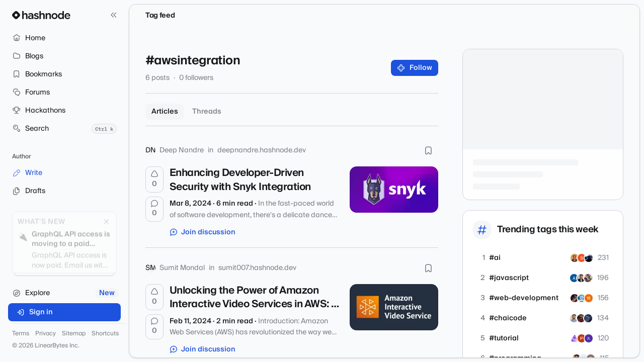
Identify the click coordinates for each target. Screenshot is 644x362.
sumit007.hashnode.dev (257, 268)
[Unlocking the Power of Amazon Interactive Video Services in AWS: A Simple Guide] (394, 307)
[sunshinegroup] (581, 278)
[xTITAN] (574, 278)
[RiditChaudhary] (581, 318)
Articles (165, 112)
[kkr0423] (589, 298)
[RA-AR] (588, 318)
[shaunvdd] (589, 258)
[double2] (588, 278)
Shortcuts (105, 334)
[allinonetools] (582, 298)
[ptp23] (582, 338)
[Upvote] (154, 179)
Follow (415, 68)
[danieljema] (589, 338)
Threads (207, 112)
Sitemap (74, 334)
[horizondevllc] (575, 338)
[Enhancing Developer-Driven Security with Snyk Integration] (394, 190)
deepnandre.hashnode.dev (262, 150)
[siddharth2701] (582, 258)
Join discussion (203, 232)
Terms (21, 334)
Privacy (46, 334)
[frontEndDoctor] (575, 258)
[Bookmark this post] (428, 150)
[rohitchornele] (574, 318)
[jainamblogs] (575, 298)
